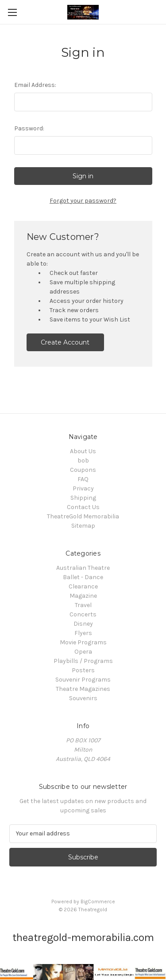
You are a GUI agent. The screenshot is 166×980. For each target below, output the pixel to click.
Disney (83, 624)
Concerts (83, 614)
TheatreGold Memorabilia (83, 516)
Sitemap (83, 526)
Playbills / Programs (83, 661)
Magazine (83, 596)
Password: (29, 128)
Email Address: (35, 85)
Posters (83, 670)
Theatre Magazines (83, 689)
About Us (83, 451)
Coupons (83, 470)
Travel (83, 605)
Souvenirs (83, 698)
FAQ (83, 479)
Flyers (83, 633)
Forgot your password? (83, 201)
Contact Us (83, 507)
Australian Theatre (83, 568)
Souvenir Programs (83, 680)
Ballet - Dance (83, 577)
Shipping (83, 498)
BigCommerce (98, 902)
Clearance (83, 586)
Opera (83, 652)
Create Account (65, 342)
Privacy (83, 488)
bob (83, 461)
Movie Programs (83, 642)
